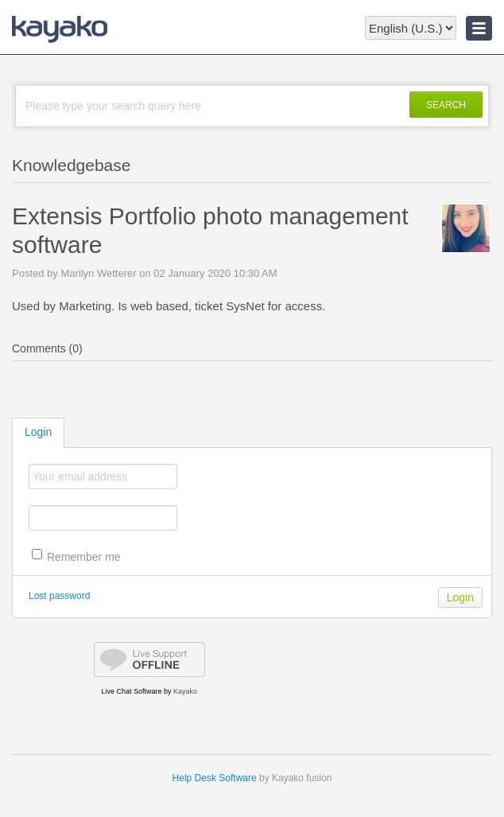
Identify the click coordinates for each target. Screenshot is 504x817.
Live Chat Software (131, 691)
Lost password (59, 596)
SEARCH (446, 105)
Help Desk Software (215, 778)
